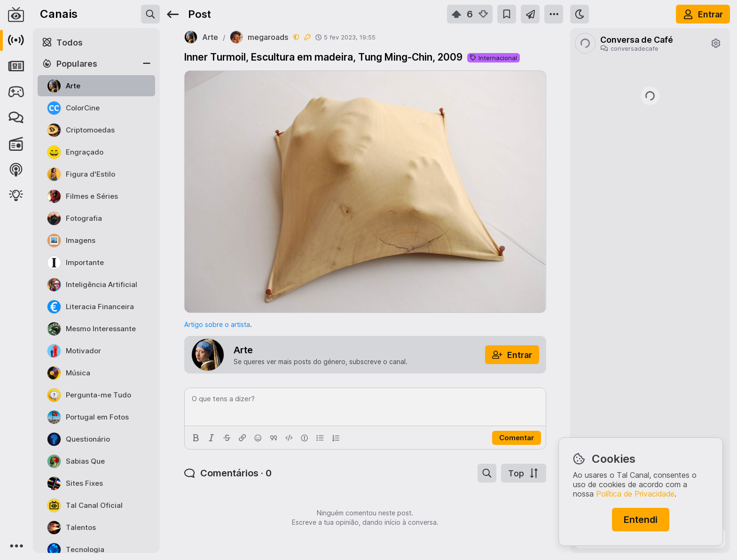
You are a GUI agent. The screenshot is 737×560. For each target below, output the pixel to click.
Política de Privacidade (635, 494)
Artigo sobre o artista (217, 324)
